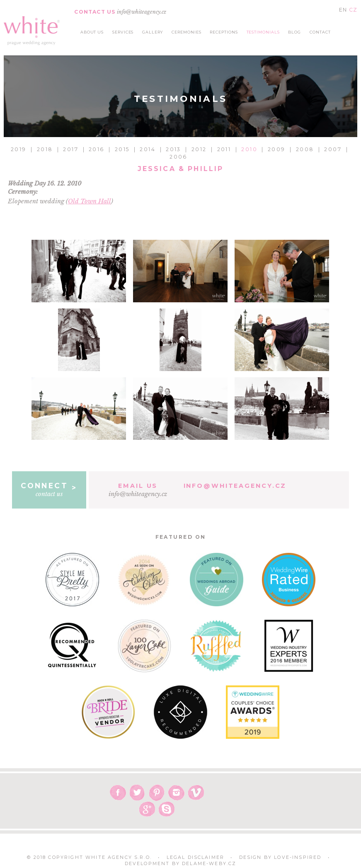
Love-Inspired (298, 857)
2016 (97, 149)
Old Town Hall (90, 201)
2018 (45, 149)
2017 (71, 149)
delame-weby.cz (209, 864)
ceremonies (186, 32)
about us (92, 32)
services (123, 32)
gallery (153, 32)
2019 (19, 149)
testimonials (263, 32)
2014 (148, 149)
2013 (173, 149)
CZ (353, 10)
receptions (224, 32)
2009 (277, 149)
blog (294, 32)
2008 (305, 149)
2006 (178, 157)
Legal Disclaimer (196, 857)
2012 (199, 149)
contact (320, 32)
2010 (249, 149)
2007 (333, 149)
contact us (49, 489)
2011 (224, 149)
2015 (122, 149)
